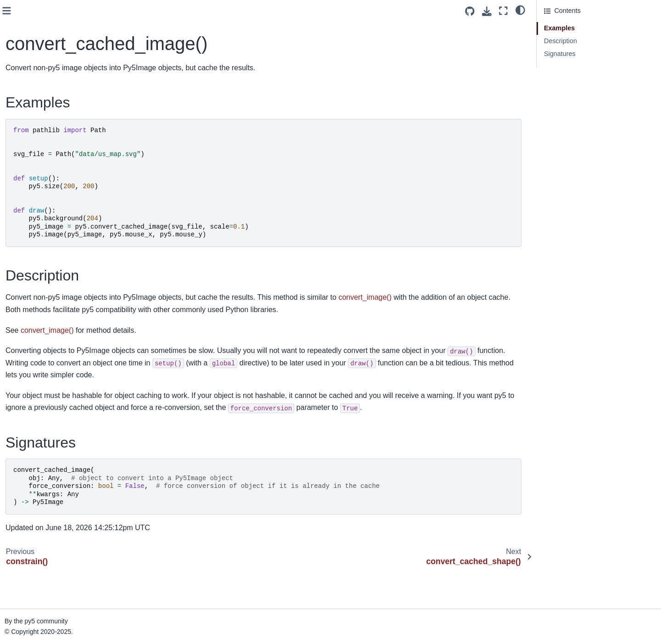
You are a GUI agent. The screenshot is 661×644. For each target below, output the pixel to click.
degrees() (28, 381)
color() (23, 46)
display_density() (39, 410)
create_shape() (36, 235)
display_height (35, 425)
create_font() (33, 177)
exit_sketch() (33, 586)
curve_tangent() (37, 308)
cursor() (25, 250)
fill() (19, 615)
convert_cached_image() (53, 90)
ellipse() (25, 469)
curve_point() (33, 294)
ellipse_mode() (35, 483)
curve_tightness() (39, 323)
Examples (559, 28)
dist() (21, 454)
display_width (34, 440)
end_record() (33, 556)
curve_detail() (34, 280)
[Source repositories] (470, 11)
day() (21, 367)
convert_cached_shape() (50, 104)
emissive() (29, 498)
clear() (23, 17)
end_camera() (34, 513)
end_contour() (34, 527)
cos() (21, 162)
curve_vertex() (35, 338)
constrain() (29, 75)
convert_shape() (38, 134)
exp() (21, 600)
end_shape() (32, 571)
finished (25, 629)
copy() (23, 148)
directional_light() (39, 396)
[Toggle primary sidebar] (161, 11)
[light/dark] (520, 10)
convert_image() (38, 119)
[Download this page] (487, 11)
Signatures (560, 54)
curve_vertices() (37, 352)
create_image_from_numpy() (56, 221)
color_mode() (33, 61)
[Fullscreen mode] (503, 11)
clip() (21, 31)
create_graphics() (39, 192)
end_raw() (29, 542)
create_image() (36, 207)
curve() (24, 265)
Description (560, 41)
